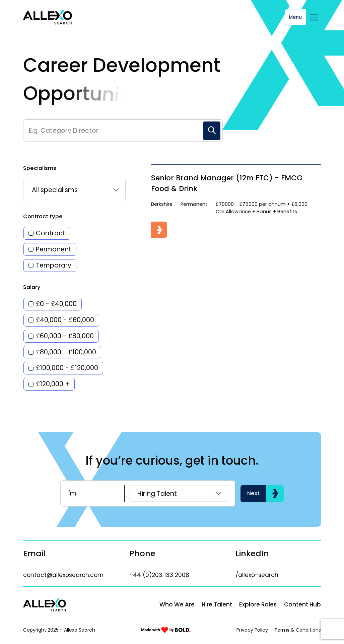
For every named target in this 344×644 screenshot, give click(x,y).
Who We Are (177, 604)
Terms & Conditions (298, 630)
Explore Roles (258, 604)
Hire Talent (217, 604)
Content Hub (302, 604)
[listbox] (74, 190)
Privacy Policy (252, 630)
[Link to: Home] (48, 17)
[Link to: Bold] (166, 630)
